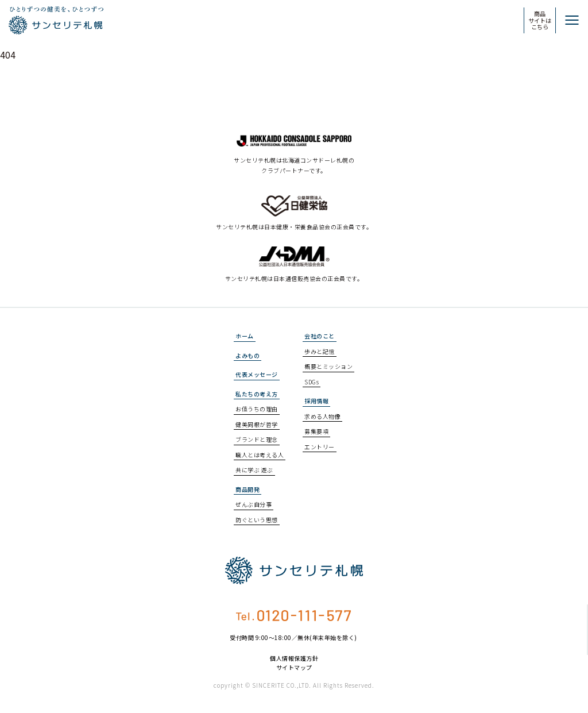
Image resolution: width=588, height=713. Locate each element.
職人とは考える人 (260, 455)
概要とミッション (328, 366)
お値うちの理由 (257, 409)
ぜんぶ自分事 (254, 504)
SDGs (312, 382)
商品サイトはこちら (540, 20)
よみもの (247, 355)
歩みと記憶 (320, 351)
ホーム (245, 336)
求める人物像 (322, 416)
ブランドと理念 (257, 439)
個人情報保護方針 (294, 658)
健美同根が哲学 (257, 424)
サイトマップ (294, 668)
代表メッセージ (257, 374)
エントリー (320, 447)
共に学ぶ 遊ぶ (254, 470)
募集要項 (316, 431)
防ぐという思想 (257, 520)
